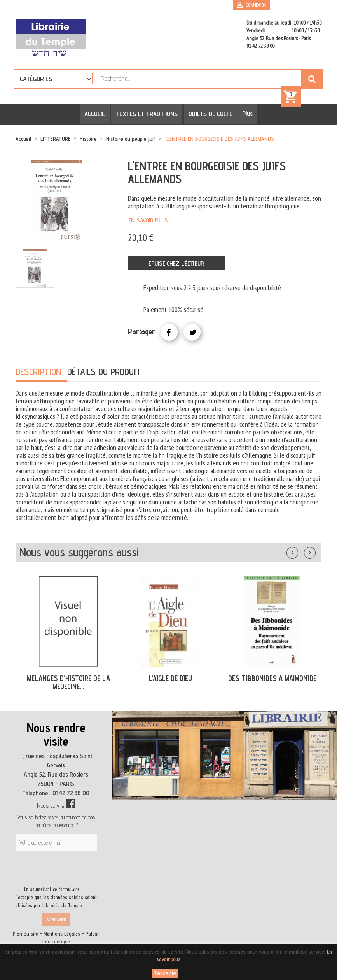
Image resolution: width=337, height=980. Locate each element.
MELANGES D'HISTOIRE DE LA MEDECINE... (68, 684)
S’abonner (56, 921)
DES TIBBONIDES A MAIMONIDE (272, 680)
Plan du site (25, 935)
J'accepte (165, 973)
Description (38, 373)
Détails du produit (104, 373)
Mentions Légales (62, 935)
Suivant (315, 553)
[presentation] (90, 871)
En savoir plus (148, 221)
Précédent (300, 553)
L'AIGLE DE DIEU (170, 680)
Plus (245, 115)
